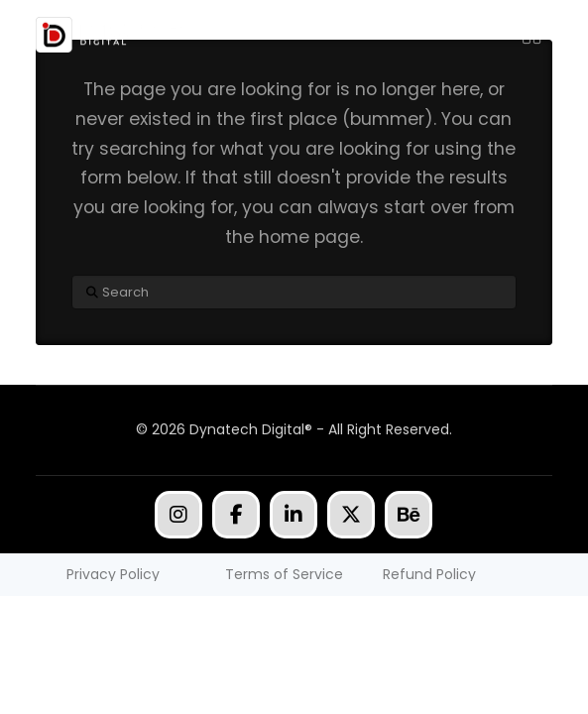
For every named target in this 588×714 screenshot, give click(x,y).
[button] (531, 35)
